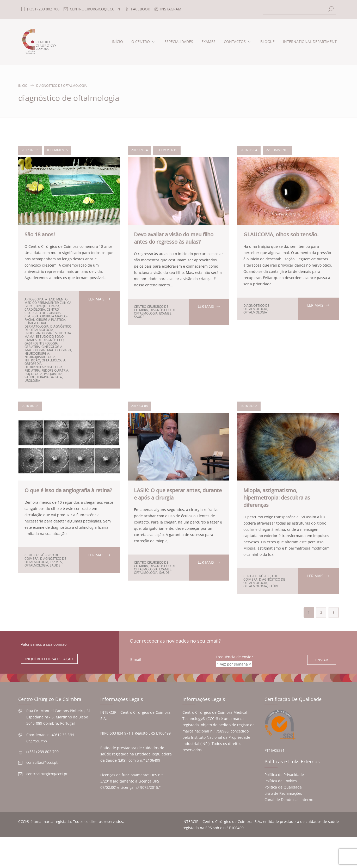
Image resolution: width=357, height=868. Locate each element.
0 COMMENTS (57, 150)
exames (165, 313)
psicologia (33, 374)
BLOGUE (267, 42)
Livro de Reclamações (283, 793)
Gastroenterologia (41, 343)
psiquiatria (53, 374)
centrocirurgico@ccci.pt (47, 774)
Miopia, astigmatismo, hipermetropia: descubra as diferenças (277, 498)
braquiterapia (48, 306)
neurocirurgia (37, 353)
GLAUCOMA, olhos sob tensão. (281, 234)
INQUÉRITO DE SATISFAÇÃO (49, 659)
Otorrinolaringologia (44, 367)
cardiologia (35, 309)
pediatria (32, 370)
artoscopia (34, 299)
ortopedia (33, 364)
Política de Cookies (281, 781)
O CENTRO (141, 42)
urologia (32, 381)
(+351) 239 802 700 (42, 752)
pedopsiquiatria (55, 370)
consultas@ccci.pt (42, 762)
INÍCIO (117, 42)
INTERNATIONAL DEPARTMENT (310, 42)
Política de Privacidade (284, 775)
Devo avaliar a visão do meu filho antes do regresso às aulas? (174, 238)
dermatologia (37, 326)
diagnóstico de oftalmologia (48, 328)
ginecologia (52, 347)
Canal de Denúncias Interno (289, 800)
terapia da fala (49, 377)
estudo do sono (50, 337)
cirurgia (32, 316)
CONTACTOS (235, 42)
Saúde (30, 377)
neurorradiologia (40, 357)
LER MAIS (96, 299)
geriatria (32, 347)
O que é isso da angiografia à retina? (68, 490)
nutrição (32, 360)
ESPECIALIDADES (179, 42)
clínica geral (36, 323)
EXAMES (208, 42)
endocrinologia (38, 333)
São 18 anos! (40, 234)
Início (23, 86)
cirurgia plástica (51, 320)
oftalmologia (54, 360)
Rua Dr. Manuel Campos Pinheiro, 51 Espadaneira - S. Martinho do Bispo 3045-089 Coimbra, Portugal (59, 717)
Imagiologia (35, 350)
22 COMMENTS (277, 150)
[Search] (300, 10)
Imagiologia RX (59, 350)
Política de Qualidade (283, 787)
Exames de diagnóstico (44, 340)
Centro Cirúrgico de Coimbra (43, 311)
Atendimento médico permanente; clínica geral (48, 303)
